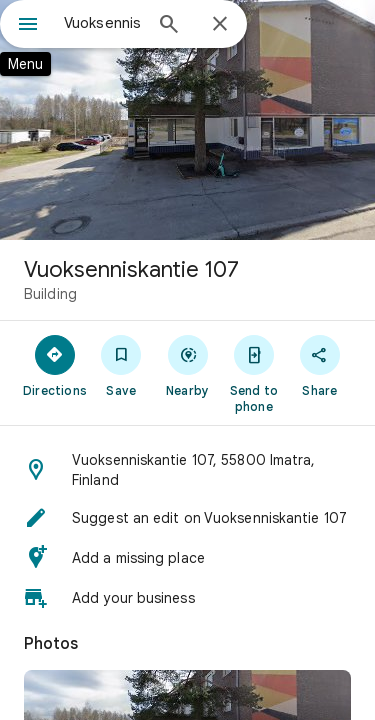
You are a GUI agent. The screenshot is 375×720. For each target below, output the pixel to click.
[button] (187, 470)
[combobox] (102, 23)
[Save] (121, 365)
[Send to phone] (254, 373)
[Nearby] (187, 365)
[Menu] (28, 26)
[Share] (320, 365)
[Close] (220, 25)
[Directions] (55, 365)
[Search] (169, 26)
